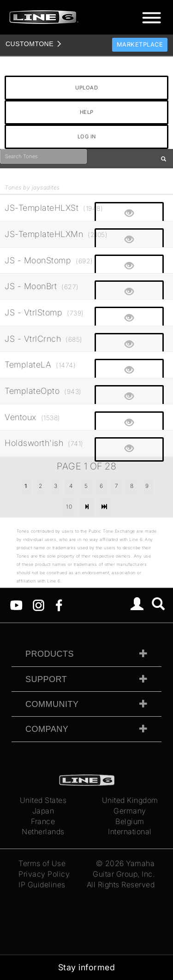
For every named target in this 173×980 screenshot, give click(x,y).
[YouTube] (16, 605)
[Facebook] (59, 605)
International (130, 832)
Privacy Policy (44, 874)
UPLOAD (86, 88)
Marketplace (140, 45)
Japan (43, 811)
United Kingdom (130, 800)
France (43, 821)
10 (69, 507)
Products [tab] (50, 654)
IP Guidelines (42, 885)
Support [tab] (46, 679)
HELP (87, 112)
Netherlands (43, 832)
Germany (130, 811)
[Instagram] (39, 605)
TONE (30, 44)
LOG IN (87, 137)
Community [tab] (52, 704)
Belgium (130, 821)
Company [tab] (47, 729)
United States (43, 800)
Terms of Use (42, 863)
